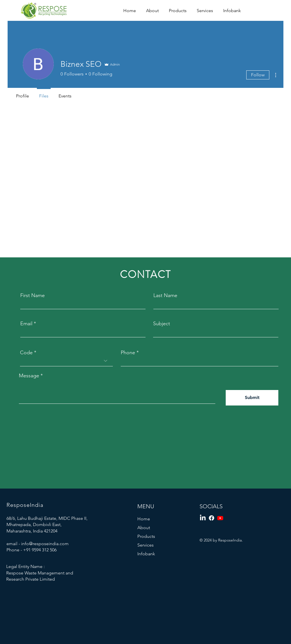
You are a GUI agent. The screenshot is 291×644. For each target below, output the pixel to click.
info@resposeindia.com (45, 544)
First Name (33, 295)
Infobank (146, 554)
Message (29, 376)
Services (145, 545)
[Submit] (252, 398)
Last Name (165, 295)
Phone (128, 353)
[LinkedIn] (203, 518)
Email (26, 324)
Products (146, 536)
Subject (162, 324)
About (144, 528)
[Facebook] (211, 518)
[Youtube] (220, 518)
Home (144, 519)
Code (26, 353)
